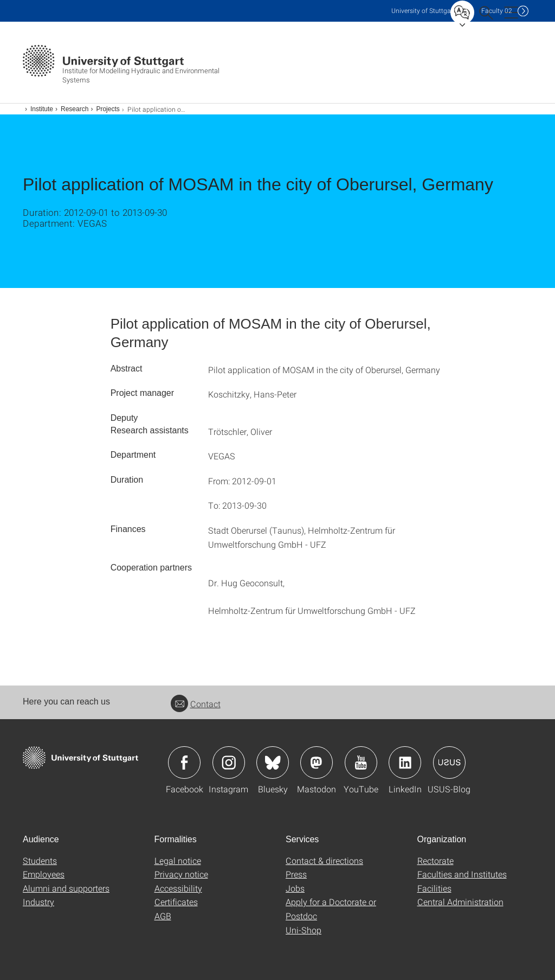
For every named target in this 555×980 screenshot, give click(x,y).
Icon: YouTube (361, 763)
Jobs (295, 888)
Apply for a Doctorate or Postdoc (331, 909)
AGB (163, 916)
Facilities (434, 888)
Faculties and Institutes (462, 874)
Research (75, 109)
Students (40, 860)
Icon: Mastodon (317, 763)
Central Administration (460, 902)
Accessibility (178, 888)
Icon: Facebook (184, 763)
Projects (108, 109)
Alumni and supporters (66, 888)
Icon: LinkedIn (405, 763)
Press (296, 874)
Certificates (176, 902)
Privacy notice (181, 874)
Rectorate (435, 860)
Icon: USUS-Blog (449, 763)
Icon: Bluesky (273, 763)
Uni (423, 11)
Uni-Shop (304, 930)
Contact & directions (324, 860)
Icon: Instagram (229, 763)
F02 (497, 11)
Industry (38, 902)
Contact (196, 704)
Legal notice (178, 860)
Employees (44, 874)
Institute (42, 109)
